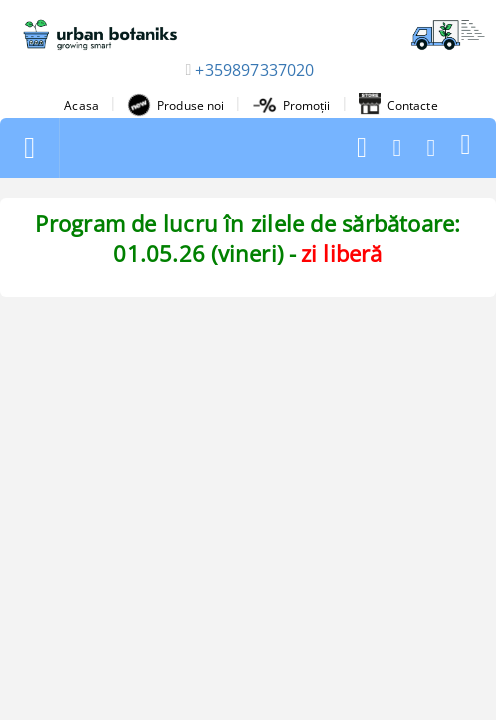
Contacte (398, 105)
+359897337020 (254, 70)
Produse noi (175, 105)
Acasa (81, 105)
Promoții (292, 105)
